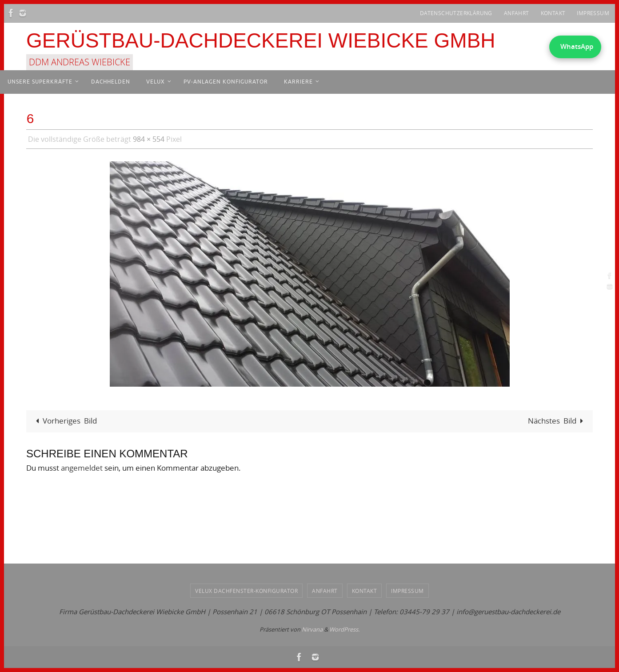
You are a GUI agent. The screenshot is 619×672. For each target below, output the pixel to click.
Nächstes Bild (557, 421)
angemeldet (82, 468)
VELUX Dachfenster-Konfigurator (246, 591)
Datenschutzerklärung (456, 13)
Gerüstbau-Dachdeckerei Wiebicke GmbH (261, 40)
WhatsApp (577, 46)
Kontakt (553, 13)
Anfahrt (517, 13)
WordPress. (344, 629)
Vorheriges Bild (64, 421)
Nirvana (312, 629)
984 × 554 (149, 139)
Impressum (593, 13)
